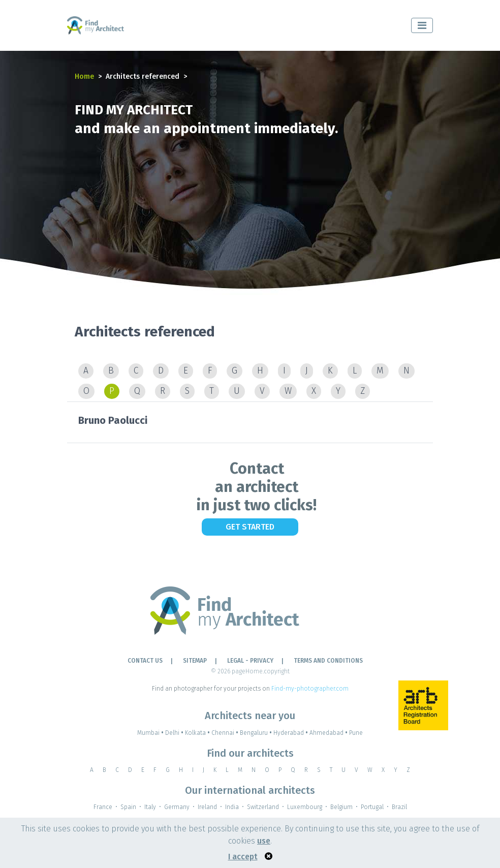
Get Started (250, 527)
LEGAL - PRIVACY (250, 661)
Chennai (226, 733)
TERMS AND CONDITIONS (328, 661)
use (264, 841)
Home (84, 76)
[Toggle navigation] (422, 25)
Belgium (341, 807)
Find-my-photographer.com (310, 689)
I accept (243, 857)
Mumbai (151, 733)
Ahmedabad (329, 733)
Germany (177, 807)
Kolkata (198, 733)
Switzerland (263, 807)
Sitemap (195, 661)
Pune (356, 733)
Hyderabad (291, 733)
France (103, 807)
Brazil (399, 807)
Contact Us (145, 661)
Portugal (372, 807)
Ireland (207, 807)
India (232, 807)
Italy (150, 807)
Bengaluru (257, 733)
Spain (128, 807)
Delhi (175, 733)
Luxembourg (305, 807)
